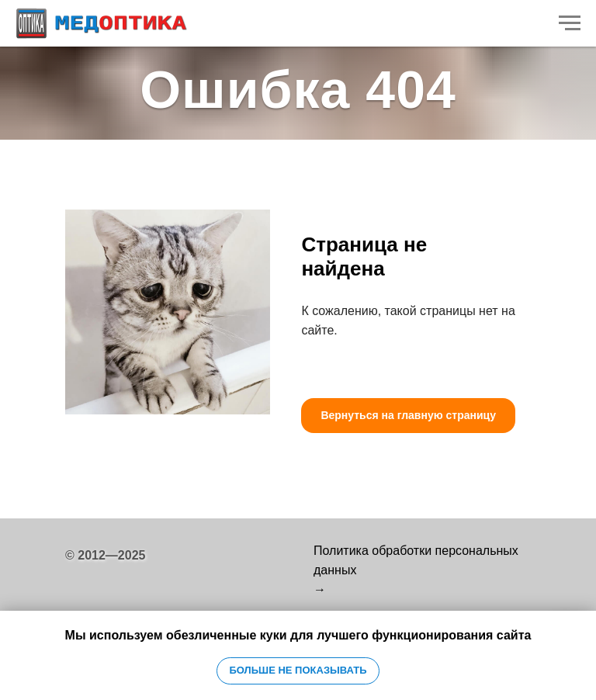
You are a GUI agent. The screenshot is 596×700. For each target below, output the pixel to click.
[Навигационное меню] (570, 23)
